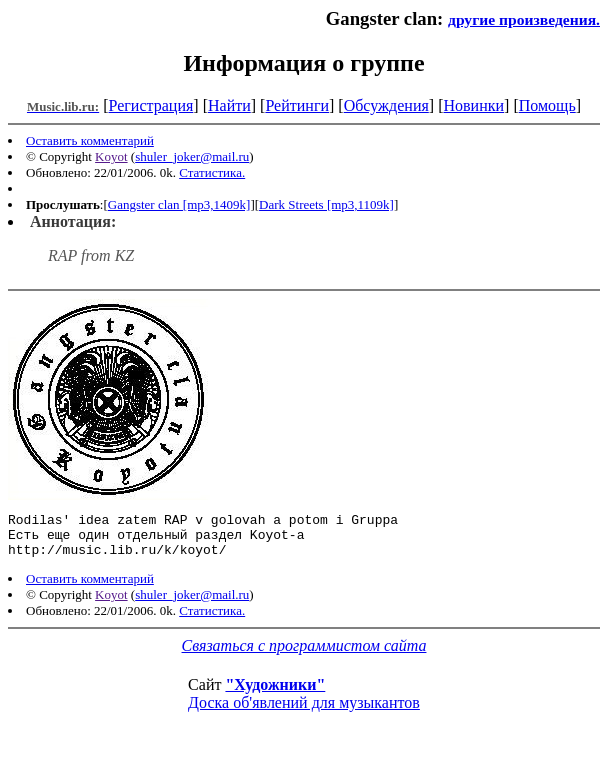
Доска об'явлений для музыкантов (304, 711)
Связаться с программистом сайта (304, 654)
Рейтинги (297, 105)
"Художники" (275, 693)
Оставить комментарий (90, 140)
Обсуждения (386, 105)
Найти (229, 105)
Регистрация (151, 105)
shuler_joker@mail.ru (192, 156)
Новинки (473, 105)
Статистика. (212, 172)
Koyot (111, 156)
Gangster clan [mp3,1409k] (179, 204)
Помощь (547, 105)
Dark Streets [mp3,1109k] (326, 204)
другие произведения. (524, 19)
